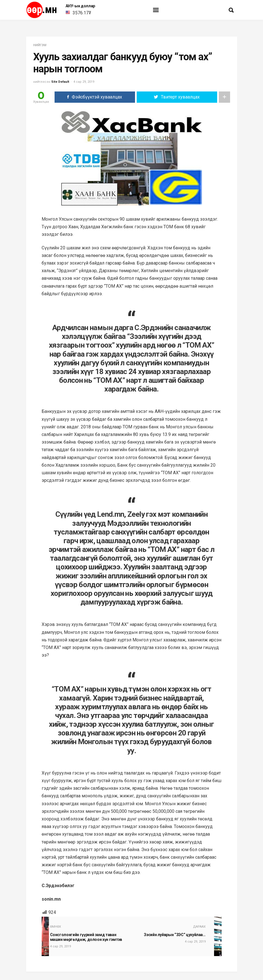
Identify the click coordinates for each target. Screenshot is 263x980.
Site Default (60, 82)
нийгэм (40, 45)
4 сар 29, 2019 (84, 82)
